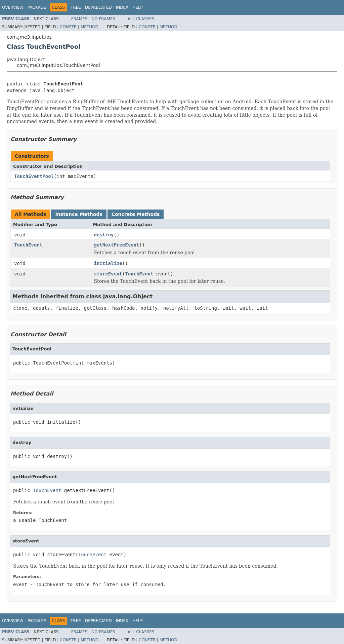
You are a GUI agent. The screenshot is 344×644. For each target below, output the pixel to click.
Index (122, 7)
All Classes (141, 19)
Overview (13, 7)
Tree (76, 7)
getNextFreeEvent (117, 245)
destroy (104, 235)
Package (37, 7)
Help (138, 7)
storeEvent (108, 274)
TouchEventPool (34, 176)
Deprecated (98, 7)
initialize (108, 263)
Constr (68, 27)
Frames (79, 19)
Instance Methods (79, 214)
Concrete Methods (136, 214)
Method (90, 27)
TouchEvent (28, 245)
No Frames (103, 19)
